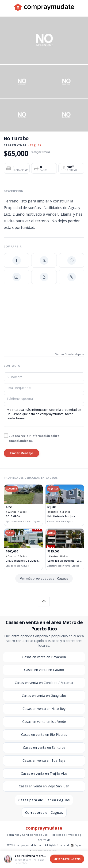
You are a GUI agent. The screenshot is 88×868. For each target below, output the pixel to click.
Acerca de (44, 840)
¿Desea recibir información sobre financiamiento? (34, 438)
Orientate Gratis (67, 859)
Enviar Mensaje (21, 453)
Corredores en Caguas (44, 812)
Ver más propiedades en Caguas (44, 578)
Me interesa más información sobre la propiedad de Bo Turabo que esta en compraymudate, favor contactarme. (44, 416)
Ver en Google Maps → (70, 354)
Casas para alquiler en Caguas (44, 800)
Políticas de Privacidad (65, 835)
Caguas (35, 145)
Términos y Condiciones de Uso (27, 835)
